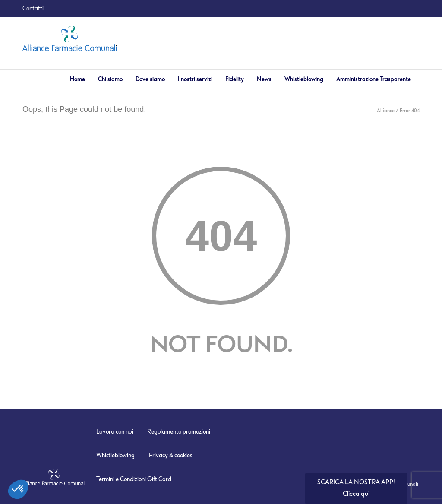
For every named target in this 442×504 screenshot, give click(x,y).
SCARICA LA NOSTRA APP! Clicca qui (356, 488)
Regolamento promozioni (179, 432)
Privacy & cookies (170, 455)
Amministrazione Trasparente (374, 79)
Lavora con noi (115, 432)
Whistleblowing (304, 79)
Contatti (33, 8)
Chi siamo (110, 79)
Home (77, 79)
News (264, 79)
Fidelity (235, 79)
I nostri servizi (195, 79)
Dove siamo (150, 79)
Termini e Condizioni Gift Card (134, 479)
